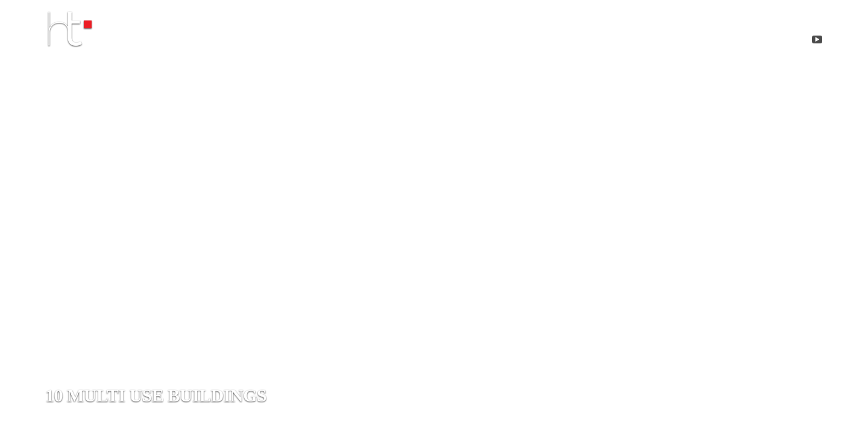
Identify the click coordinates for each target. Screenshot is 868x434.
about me (478, 42)
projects (572, 42)
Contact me (672, 42)
